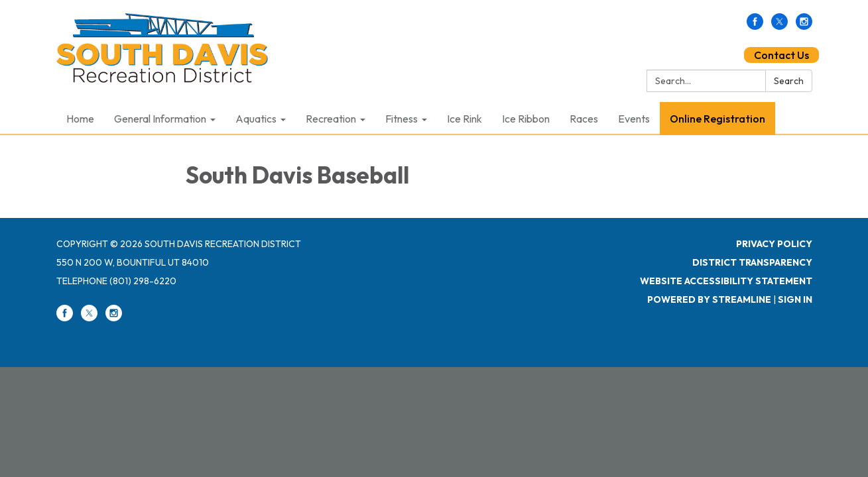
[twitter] (779, 26)
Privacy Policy (774, 244)
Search (789, 81)
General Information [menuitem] (160, 119)
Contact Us (781, 55)
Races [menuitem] (584, 119)
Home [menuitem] (80, 119)
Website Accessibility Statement (726, 281)
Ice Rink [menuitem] (465, 119)
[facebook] (755, 26)
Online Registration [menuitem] (717, 119)
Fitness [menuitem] (402, 119)
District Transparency (752, 262)
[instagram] (804, 26)
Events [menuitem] (634, 119)
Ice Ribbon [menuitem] (526, 119)
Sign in (795, 299)
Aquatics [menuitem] (256, 119)
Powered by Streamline (709, 299)
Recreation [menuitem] (331, 119)
